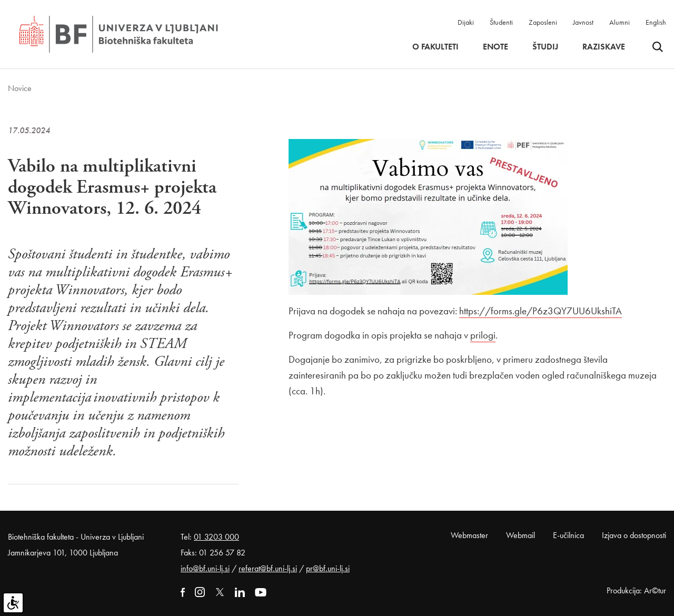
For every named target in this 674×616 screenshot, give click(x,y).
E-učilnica (568, 535)
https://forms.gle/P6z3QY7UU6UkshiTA (541, 311)
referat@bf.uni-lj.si (268, 568)
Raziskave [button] (604, 47)
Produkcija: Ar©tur (636, 590)
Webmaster (469, 535)
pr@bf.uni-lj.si (328, 568)
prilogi (483, 335)
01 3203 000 (216, 537)
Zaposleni (543, 22)
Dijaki (466, 22)
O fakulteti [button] (435, 47)
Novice (20, 88)
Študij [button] (545, 47)
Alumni (620, 22)
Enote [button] (495, 47)
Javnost (583, 22)
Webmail (521, 535)
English (656, 22)
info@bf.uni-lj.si (205, 568)
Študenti (501, 22)
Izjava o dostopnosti (634, 535)
